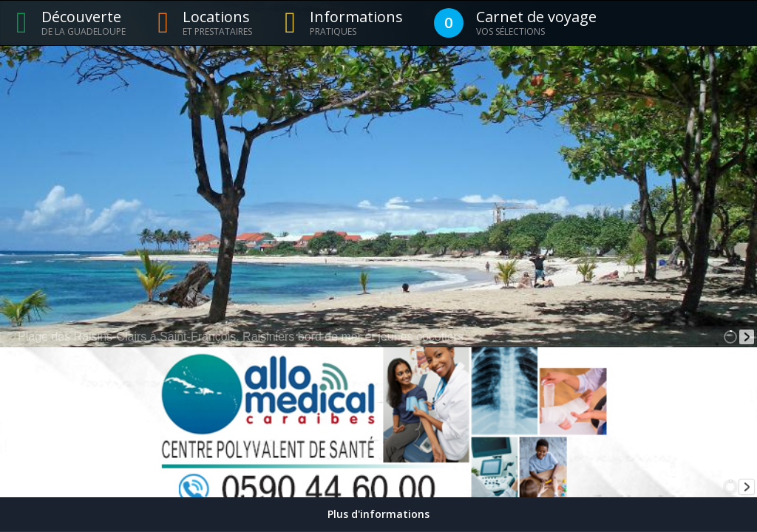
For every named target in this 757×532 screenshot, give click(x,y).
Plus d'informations (378, 514)
